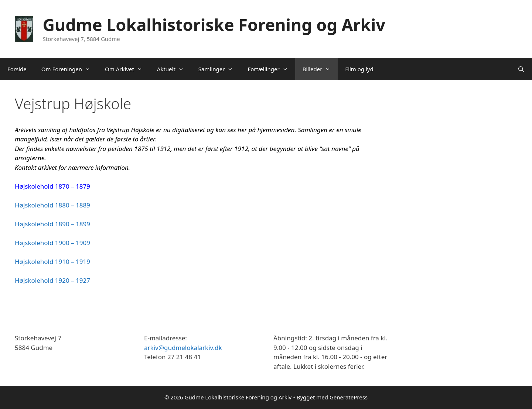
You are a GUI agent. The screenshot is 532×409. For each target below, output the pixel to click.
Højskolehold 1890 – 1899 (52, 224)
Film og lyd (359, 69)
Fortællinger (271, 69)
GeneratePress (349, 397)
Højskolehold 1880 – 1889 (52, 205)
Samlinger (219, 69)
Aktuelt (174, 69)
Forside (17, 69)
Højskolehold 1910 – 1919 (52, 262)
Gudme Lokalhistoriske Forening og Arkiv (214, 25)
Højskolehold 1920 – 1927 (52, 280)
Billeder (320, 69)
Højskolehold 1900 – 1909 (52, 243)
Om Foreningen (69, 69)
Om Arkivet (127, 69)
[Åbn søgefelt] (521, 69)
